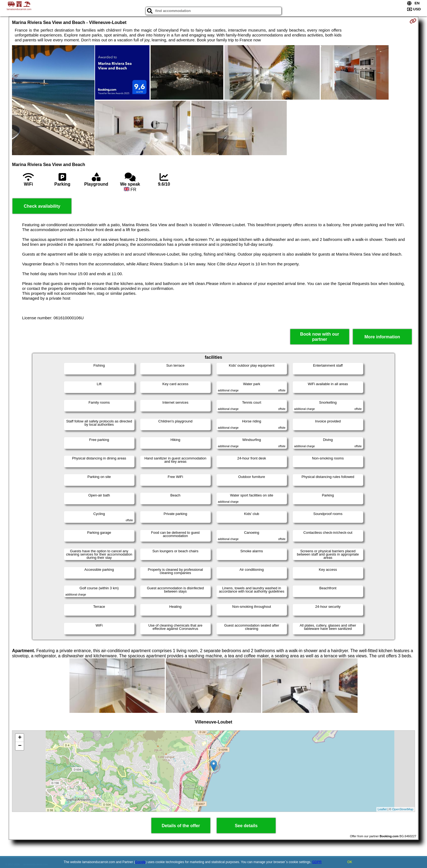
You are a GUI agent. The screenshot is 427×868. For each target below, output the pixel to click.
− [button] (20, 746)
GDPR (317, 862)
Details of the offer (181, 826)
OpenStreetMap (403, 809)
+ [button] (20, 738)
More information (382, 337)
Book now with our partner (320, 337)
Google (140, 862)
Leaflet (382, 809)
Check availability (42, 206)
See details (246, 826)
